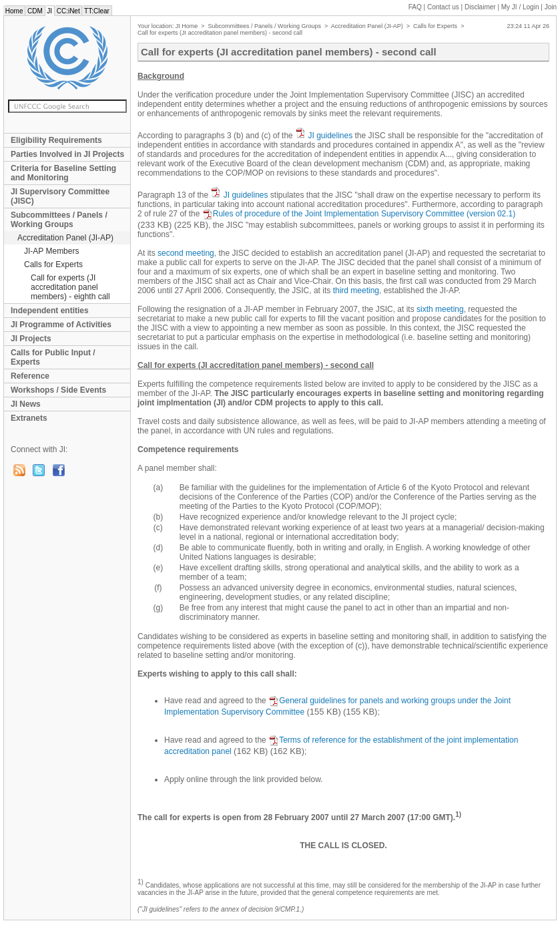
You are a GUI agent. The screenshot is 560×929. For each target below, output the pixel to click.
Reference (30, 376)
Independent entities (50, 311)
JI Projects (31, 339)
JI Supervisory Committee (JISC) (60, 196)
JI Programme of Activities (61, 325)
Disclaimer (480, 7)
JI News (26, 404)
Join (551, 7)
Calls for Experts (53, 264)
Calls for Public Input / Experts (53, 357)
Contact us (443, 7)
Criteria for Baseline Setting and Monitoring (63, 173)
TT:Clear (96, 11)
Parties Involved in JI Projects (67, 154)
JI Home (187, 26)
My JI (520, 7)
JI (50, 11)
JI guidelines (330, 136)
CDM (35, 11)
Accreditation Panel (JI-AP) (65, 238)
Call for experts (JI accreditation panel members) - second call (220, 33)
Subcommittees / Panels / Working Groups (59, 220)
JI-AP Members (51, 251)
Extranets (29, 418)
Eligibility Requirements (56, 140)
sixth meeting (440, 309)
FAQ (415, 7)
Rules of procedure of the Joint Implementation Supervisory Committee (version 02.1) (359, 214)
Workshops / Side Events (58, 390)
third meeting (356, 291)
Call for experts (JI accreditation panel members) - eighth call (70, 287)
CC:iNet (68, 11)
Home (14, 11)
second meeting (186, 253)
